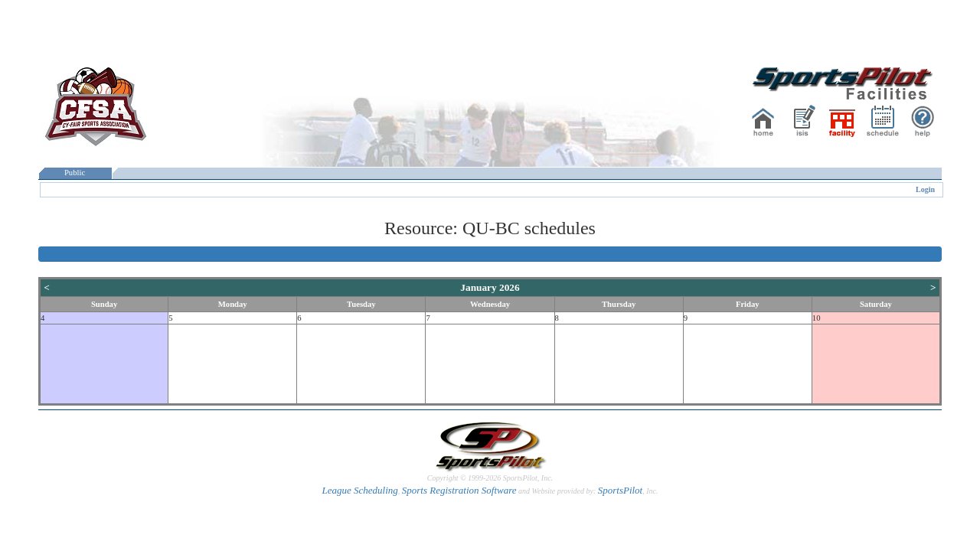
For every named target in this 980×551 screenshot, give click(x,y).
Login (925, 189)
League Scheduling (359, 490)
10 (817, 318)
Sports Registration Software (459, 490)
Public (75, 173)
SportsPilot (621, 490)
